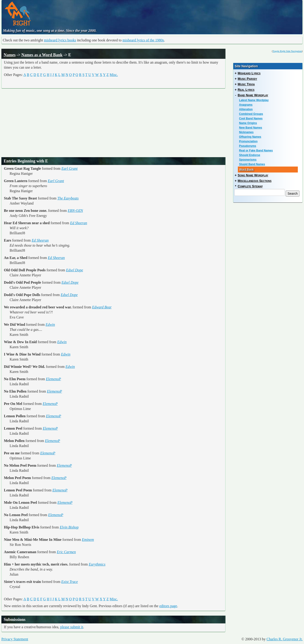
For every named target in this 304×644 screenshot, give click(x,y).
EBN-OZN (75, 211)
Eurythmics (97, 564)
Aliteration (246, 109)
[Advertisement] (137, 13)
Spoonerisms (248, 160)
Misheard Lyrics (249, 73)
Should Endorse (250, 155)
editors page (168, 606)
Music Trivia (246, 84)
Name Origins (248, 123)
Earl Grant (69, 168)
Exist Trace (70, 582)
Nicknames (246, 132)
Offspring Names (250, 137)
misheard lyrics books (60, 40)
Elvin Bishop (69, 527)
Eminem (88, 540)
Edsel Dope (75, 270)
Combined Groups (251, 114)
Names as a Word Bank (42, 55)
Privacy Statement (15, 639)
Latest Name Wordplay (254, 100)
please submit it (72, 627)
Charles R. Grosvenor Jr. (285, 639)
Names (10, 55)
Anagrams (246, 105)
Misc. (114, 75)
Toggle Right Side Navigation (287, 51)
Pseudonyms (248, 146)
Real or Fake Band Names (256, 151)
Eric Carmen (66, 552)
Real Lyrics (246, 90)
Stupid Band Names (252, 164)
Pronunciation (248, 141)
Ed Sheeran (79, 223)
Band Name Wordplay (253, 95)
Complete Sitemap (250, 186)
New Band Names (251, 128)
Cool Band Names (251, 119)
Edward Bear (102, 307)
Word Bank (246, 170)
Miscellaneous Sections (255, 181)
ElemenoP (54, 379)
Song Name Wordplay (253, 175)
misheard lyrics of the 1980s (143, 40)
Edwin (50, 325)
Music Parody (247, 79)
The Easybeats (68, 198)
